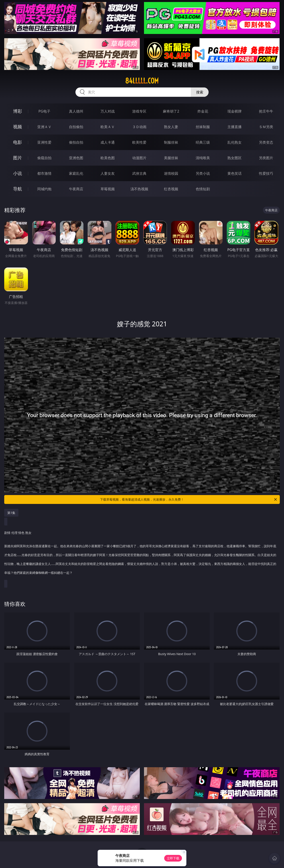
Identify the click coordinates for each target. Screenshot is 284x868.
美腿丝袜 (171, 158)
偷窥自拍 (44, 158)
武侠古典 (139, 173)
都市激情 (44, 173)
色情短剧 (203, 189)
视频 (18, 127)
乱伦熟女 (235, 142)
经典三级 (203, 142)
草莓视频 (108, 189)
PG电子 (44, 111)
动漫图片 (139, 158)
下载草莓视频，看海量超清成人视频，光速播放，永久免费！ (189, 499)
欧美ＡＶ (108, 127)
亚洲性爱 (44, 142)
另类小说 (203, 173)
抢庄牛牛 (266, 111)
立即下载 (173, 858)
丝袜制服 (203, 127)
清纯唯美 (203, 158)
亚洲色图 (76, 158)
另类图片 (266, 158)
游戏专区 (139, 111)
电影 (18, 142)
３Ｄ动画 (139, 127)
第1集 (11, 513)
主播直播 (235, 127)
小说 (18, 173)
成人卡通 (108, 142)
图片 (18, 158)
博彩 (18, 111)
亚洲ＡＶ (44, 127)
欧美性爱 (139, 142)
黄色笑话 (235, 173)
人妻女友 (108, 173)
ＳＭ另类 (266, 127)
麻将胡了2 (171, 111)
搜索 (200, 92)
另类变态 (266, 142)
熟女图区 (235, 158)
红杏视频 (171, 189)
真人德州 (76, 111)
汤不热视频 (139, 189)
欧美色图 (108, 158)
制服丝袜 (171, 142)
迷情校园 (171, 173)
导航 (18, 189)
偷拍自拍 (76, 142)
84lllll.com (142, 81)
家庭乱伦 (76, 173)
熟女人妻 (171, 127)
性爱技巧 (266, 173)
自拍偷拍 (76, 127)
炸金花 (203, 111)
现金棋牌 (235, 111)
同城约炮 (44, 189)
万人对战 (108, 111)
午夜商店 (76, 189)
